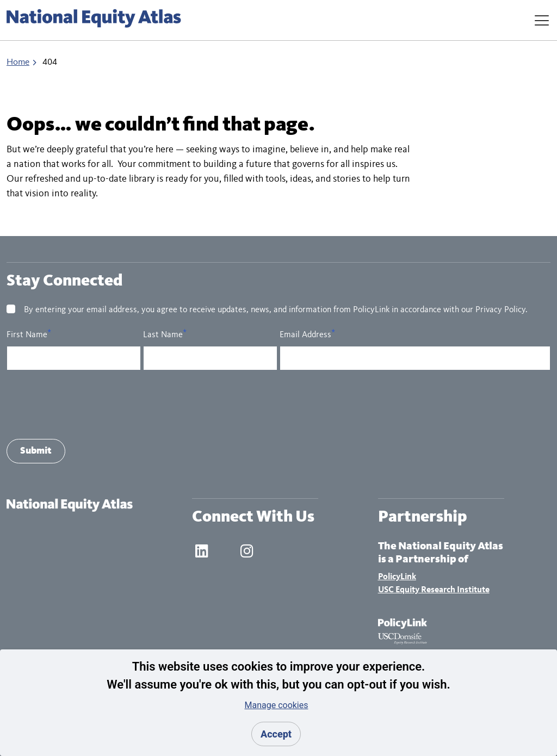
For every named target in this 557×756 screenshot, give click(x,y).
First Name (27, 335)
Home (18, 62)
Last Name (163, 335)
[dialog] (278, 703)
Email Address (305, 335)
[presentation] (89, 405)
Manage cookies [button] (276, 705)
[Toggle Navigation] (542, 20)
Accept (276, 734)
